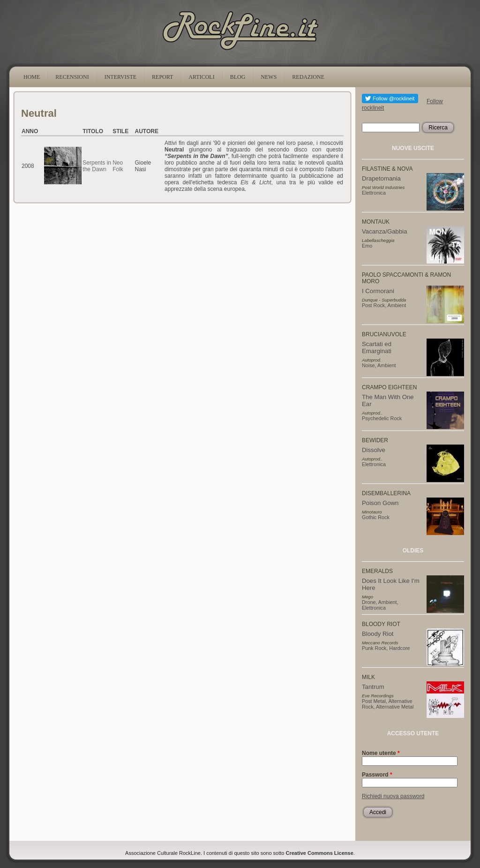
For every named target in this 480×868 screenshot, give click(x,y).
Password (377, 775)
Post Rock (373, 305)
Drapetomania (381, 178)
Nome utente (381, 753)
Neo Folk (118, 166)
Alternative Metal (395, 707)
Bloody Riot (378, 634)
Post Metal (374, 701)
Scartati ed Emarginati (377, 347)
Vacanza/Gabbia (385, 231)
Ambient (397, 305)
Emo (367, 246)
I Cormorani (378, 291)
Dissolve (374, 450)
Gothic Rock (376, 517)
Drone (369, 602)
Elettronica (374, 193)
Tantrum (373, 687)
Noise (368, 365)
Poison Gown (380, 503)
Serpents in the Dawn (97, 166)
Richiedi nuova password (393, 796)
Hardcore (399, 648)
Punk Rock (374, 648)
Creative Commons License (320, 853)
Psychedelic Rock (382, 418)
